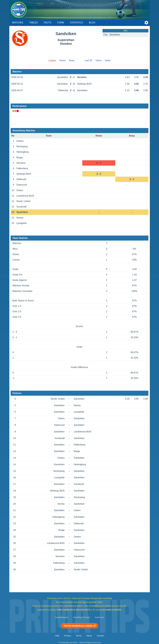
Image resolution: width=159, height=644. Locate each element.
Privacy (68, 636)
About (89, 636)
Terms (79, 636)
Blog (92, 23)
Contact (100, 636)
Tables (34, 23)
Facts (48, 23)
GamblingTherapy (82, 617)
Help (57, 636)
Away (72, 60)
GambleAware (62, 617)
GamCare (99, 617)
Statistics (76, 23)
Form (61, 23)
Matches (18, 23)
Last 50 (88, 60)
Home (63, 60)
